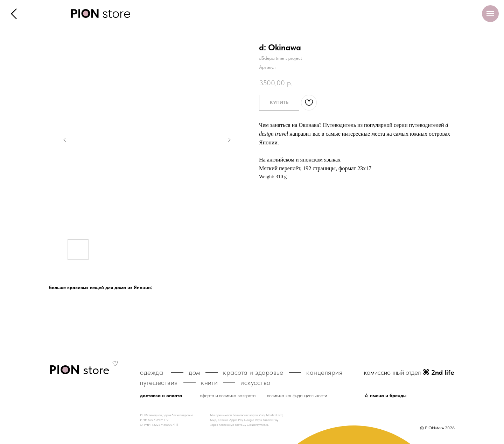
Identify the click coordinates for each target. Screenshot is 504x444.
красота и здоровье (253, 372)
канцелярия (324, 372)
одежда (152, 372)
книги (209, 382)
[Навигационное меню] (490, 14)
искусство (255, 382)
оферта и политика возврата (228, 395)
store (79, 370)
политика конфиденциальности (297, 395)
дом (195, 372)
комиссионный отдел (409, 372)
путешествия (159, 382)
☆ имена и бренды (385, 395)
